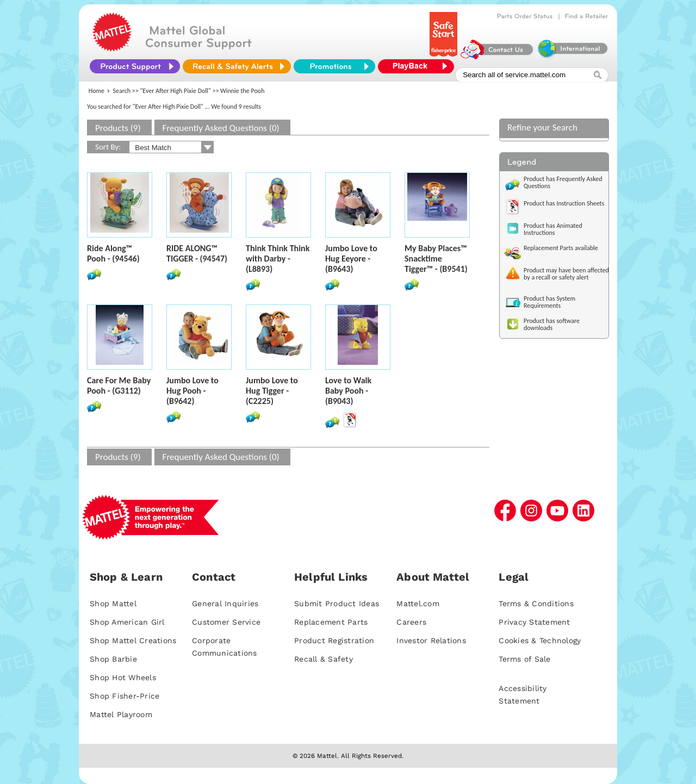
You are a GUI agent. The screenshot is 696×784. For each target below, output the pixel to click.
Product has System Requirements (549, 302)
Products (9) (118, 128)
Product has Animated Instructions (553, 229)
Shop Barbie (113, 659)
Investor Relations (431, 640)
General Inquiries (225, 603)
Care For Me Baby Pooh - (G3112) (119, 385)
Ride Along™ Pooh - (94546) (113, 253)
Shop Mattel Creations (133, 640)
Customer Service (226, 622)
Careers (411, 622)
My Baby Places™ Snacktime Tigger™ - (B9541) (436, 259)
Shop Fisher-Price (125, 696)
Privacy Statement (534, 622)
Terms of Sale (524, 659)
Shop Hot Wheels (123, 677)
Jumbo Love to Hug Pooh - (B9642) (192, 391)
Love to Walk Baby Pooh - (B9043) (348, 391)
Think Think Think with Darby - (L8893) (278, 259)
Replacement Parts (331, 622)
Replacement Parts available (561, 248)
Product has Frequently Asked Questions (563, 182)
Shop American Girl (127, 622)
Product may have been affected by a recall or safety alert (566, 274)
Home (97, 91)
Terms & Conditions (536, 603)
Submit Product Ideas (337, 603)
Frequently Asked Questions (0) (221, 128)
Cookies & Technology (540, 640)
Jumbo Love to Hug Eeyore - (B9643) (351, 259)
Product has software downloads (552, 324)
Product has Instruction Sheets (564, 203)
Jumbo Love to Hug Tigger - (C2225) (272, 391)
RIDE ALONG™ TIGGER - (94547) (197, 253)
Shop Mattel (113, 603)
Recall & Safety (324, 659)
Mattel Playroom (121, 714)
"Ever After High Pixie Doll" (176, 91)
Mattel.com (418, 603)
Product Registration (334, 640)
